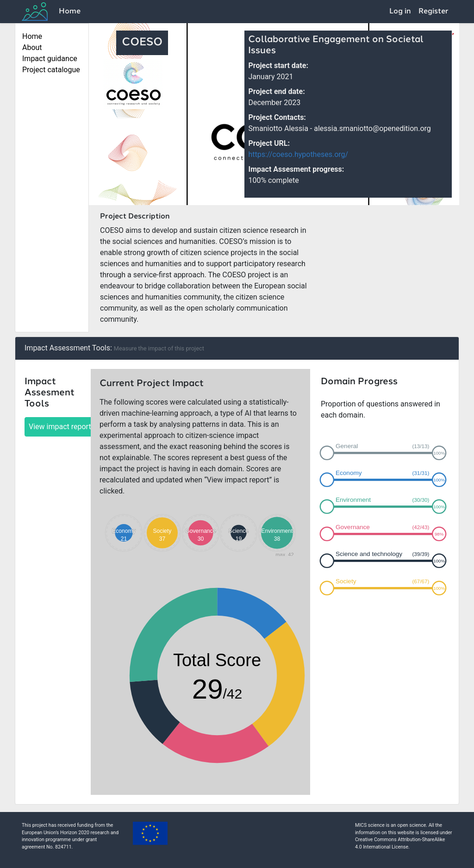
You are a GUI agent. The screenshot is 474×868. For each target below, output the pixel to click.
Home (70, 12)
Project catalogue (51, 70)
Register (433, 12)
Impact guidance (50, 59)
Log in (400, 12)
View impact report (60, 427)
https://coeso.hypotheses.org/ (298, 154)
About (32, 47)
